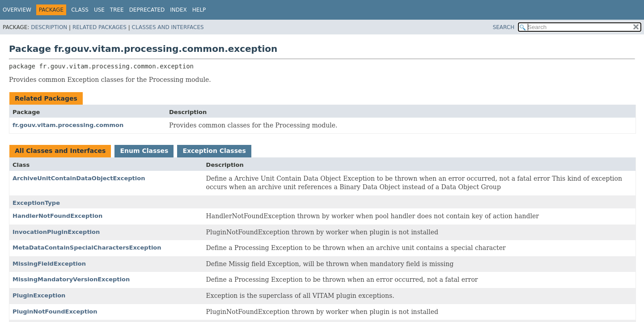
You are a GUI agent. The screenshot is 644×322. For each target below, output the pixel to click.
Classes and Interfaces (168, 27)
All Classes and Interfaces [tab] (60, 151)
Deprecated (147, 10)
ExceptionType (36, 203)
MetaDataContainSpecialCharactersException (87, 248)
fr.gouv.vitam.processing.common (68, 125)
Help (199, 10)
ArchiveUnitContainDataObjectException (79, 178)
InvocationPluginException (56, 232)
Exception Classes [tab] (214, 151)
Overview (17, 10)
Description (49, 27)
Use (99, 10)
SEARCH (504, 27)
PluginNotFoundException (55, 311)
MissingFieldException (49, 264)
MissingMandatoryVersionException (71, 279)
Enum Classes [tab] (144, 151)
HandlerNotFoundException (57, 216)
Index (178, 10)
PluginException (39, 295)
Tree (117, 10)
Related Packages (100, 27)
